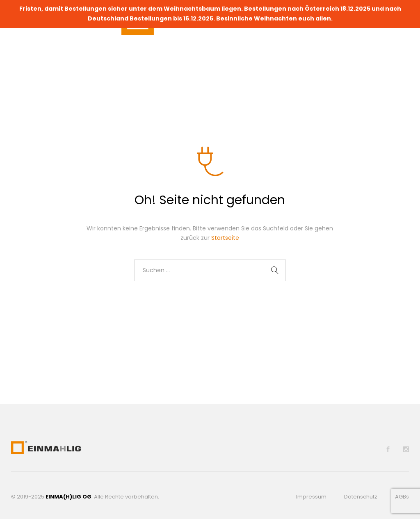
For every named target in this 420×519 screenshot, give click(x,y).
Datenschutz (361, 497)
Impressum (311, 497)
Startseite (225, 238)
